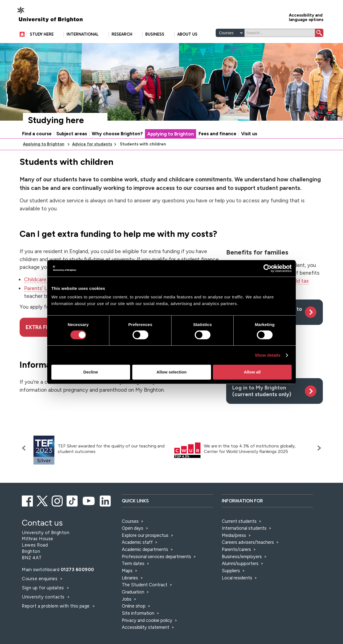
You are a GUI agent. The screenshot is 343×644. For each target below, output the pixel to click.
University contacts (43, 597)
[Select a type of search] (230, 33)
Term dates (133, 563)
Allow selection (171, 372)
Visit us (249, 134)
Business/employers (242, 556)
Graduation (133, 592)
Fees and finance (217, 134)
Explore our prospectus (145, 535)
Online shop (134, 606)
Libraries (130, 578)
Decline (91, 372)
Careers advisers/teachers (248, 542)
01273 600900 (77, 569)
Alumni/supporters (240, 563)
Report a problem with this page (56, 606)
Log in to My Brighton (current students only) (262, 391)
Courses (130, 521)
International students (244, 528)
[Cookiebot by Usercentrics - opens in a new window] (267, 268)
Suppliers (231, 571)
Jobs (127, 599)
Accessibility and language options (306, 17)
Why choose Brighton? (117, 134)
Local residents (237, 578)
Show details (268, 355)
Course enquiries (40, 579)
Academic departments (146, 549)
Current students (239, 521)
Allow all (252, 372)
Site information (138, 613)
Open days (133, 528)
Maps (127, 571)
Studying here (56, 120)
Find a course (37, 134)
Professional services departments (157, 556)
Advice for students (92, 144)
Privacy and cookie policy (147, 620)
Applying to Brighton (171, 134)
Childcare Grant (43, 279)
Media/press (234, 535)
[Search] (280, 33)
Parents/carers (236, 549)
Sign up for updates (43, 588)
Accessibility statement (146, 627)
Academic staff (137, 542)
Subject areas (72, 134)
